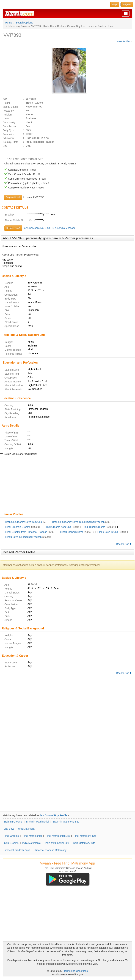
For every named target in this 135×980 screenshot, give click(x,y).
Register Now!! (13, 228)
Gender (9, 283)
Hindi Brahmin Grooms (18, 527)
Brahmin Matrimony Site (66, 822)
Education (8, 138)
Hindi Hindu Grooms (94, 527)
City (5, 146)
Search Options (24, 23)
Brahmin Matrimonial (37, 822)
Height (6, 103)
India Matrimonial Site (57, 843)
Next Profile (123, 41)
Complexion (9, 126)
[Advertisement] (67, 484)
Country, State (10, 142)
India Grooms (11, 843)
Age (5, 99)
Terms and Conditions (76, 971)
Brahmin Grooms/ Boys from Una (24, 522)
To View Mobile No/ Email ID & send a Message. (50, 228)
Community (9, 122)
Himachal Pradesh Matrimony (50, 850)
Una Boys (9, 829)
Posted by (8, 111)
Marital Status (10, 107)
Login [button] (115, 4)
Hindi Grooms (11, 836)
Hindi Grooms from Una (58, 527)
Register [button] (127, 4)
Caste (6, 119)
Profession (9, 134)
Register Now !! (13, 197)
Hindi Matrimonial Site (58, 836)
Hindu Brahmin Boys (72, 532)
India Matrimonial (32, 843)
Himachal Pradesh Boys (17, 850)
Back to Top (124, 544)
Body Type (9, 130)
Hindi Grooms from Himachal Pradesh (26, 532)
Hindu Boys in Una (108, 532)
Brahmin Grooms (13, 822)
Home (9, 23)
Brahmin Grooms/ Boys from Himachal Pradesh (78, 522)
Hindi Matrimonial (32, 836)
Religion (7, 115)
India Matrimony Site (84, 843)
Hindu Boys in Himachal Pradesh (24, 537)
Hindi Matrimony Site (85, 836)
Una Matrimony (27, 829)
